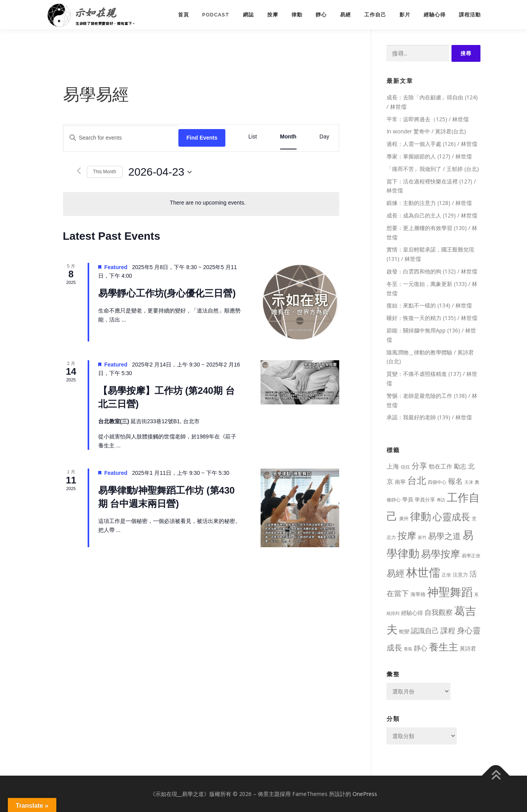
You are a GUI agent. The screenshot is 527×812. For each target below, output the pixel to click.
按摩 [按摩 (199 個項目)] (407, 535)
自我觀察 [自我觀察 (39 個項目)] (439, 612)
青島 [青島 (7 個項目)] (408, 649)
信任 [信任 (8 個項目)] (405, 467)
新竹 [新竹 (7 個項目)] (422, 537)
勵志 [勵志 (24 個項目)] (460, 466)
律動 (297, 15)
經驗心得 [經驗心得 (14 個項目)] (412, 613)
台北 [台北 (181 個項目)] (417, 480)
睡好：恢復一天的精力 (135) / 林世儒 (432, 318)
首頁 (183, 15)
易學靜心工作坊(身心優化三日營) (167, 293)
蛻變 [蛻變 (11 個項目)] (404, 631)
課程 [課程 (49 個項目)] (448, 630)
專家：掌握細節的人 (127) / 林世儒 (429, 156)
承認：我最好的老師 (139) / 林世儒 (429, 417)
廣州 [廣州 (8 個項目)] (404, 518)
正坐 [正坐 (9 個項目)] (446, 575)
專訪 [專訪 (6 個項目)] (441, 500)
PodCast (216, 15)
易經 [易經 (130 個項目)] (396, 573)
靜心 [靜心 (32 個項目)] (421, 648)
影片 (405, 15)
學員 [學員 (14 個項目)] (408, 499)
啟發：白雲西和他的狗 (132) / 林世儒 (432, 271)
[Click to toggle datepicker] (160, 172)
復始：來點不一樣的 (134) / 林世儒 (429, 305)
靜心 (321, 15)
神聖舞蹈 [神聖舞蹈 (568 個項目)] (450, 592)
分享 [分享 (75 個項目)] (419, 465)
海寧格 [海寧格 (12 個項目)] (418, 594)
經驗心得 (435, 15)
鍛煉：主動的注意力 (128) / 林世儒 (429, 203)
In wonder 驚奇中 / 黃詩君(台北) (426, 131)
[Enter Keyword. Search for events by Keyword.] (121, 138)
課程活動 (470, 15)
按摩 (273, 15)
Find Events (202, 138)
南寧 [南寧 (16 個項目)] (400, 482)
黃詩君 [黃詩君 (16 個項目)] (468, 648)
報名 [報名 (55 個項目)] (455, 481)
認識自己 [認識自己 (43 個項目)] (425, 631)
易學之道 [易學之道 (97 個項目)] (444, 536)
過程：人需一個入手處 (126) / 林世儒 (432, 144)
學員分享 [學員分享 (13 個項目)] (425, 499)
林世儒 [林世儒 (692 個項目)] (423, 572)
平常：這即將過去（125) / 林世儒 (428, 119)
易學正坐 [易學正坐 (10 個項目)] (471, 556)
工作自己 (375, 15)
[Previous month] (79, 171)
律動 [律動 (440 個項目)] (421, 516)
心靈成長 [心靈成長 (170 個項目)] (451, 517)
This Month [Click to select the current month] (105, 172)
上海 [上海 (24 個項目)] (393, 466)
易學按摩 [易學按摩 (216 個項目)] (441, 554)
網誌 (248, 15)
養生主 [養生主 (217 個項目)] (443, 647)
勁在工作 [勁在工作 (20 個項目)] (441, 466)
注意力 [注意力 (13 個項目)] (460, 575)
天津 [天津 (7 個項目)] (469, 482)
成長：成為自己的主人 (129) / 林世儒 (432, 215)
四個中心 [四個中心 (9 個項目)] (437, 482)
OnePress (365, 794)
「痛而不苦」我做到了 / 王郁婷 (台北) (433, 169)
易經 (345, 15)
